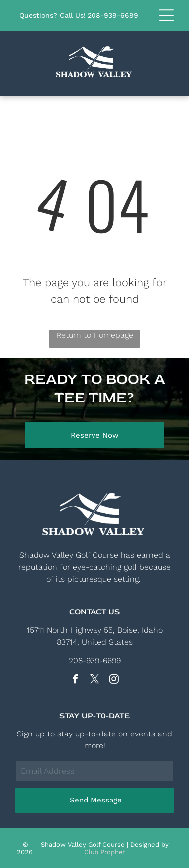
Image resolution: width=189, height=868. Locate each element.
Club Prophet (105, 852)
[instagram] (114, 681)
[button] (166, 15)
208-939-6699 (113, 15)
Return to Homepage (95, 335)
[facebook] (75, 681)
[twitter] (94, 681)
